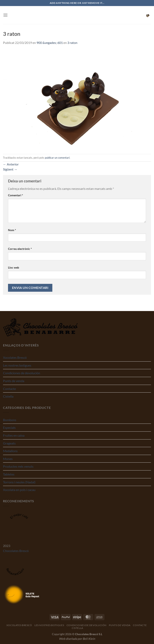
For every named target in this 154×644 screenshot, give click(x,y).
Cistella (8, 396)
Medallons (10, 451)
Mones (8, 459)
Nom (12, 230)
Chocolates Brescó (16, 551)
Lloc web (14, 267)
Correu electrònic (20, 249)
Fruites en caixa (14, 435)
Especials (9, 427)
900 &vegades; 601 (50, 43)
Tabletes (9, 474)
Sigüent (10, 169)
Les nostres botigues (17, 365)
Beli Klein (89, 639)
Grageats (9, 443)
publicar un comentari (57, 158)
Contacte (9, 389)
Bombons (10, 420)
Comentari (16, 195)
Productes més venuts (18, 466)
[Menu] (5, 15)
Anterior (11, 164)
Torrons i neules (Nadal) (19, 482)
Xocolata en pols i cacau (19, 490)
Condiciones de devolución (22, 373)
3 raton (72, 43)
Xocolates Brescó (15, 357)
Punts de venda (14, 381)
